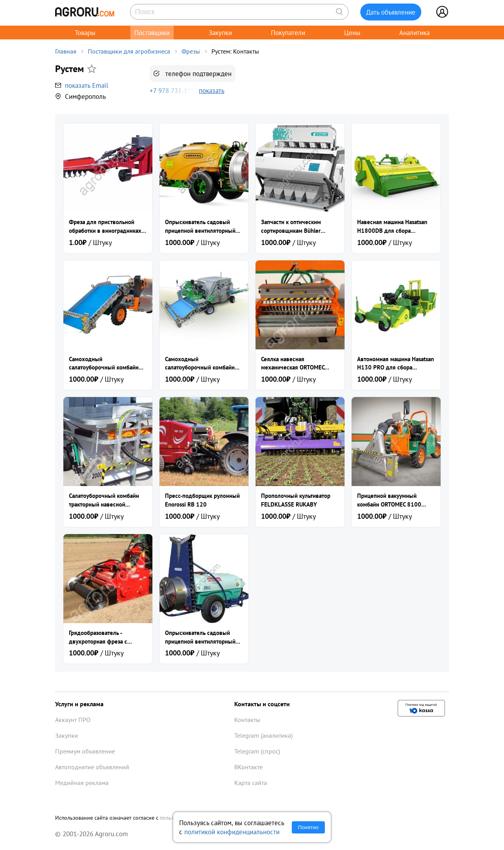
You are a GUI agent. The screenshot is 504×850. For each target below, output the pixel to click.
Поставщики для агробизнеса (129, 51)
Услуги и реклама (79, 704)
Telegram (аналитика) (263, 735)
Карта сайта (251, 783)
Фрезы (191, 51)
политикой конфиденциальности (232, 832)
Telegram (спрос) (257, 751)
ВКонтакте (248, 767)
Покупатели (288, 32)
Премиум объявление (85, 751)
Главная (66, 51)
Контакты (247, 720)
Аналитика (414, 32)
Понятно (308, 827)
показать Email (87, 85)
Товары (85, 32)
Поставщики (152, 32)
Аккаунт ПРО (73, 720)
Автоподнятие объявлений (92, 767)
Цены (352, 32)
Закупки (220, 32)
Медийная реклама (82, 783)
